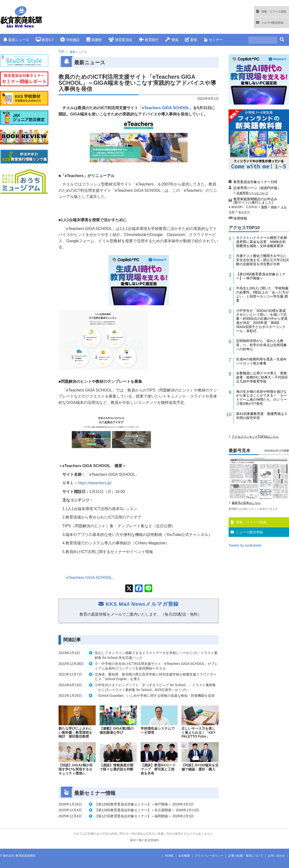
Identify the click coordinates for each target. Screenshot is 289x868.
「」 (89, 578)
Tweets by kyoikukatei (245, 606)
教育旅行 (149, 40)
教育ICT (45, 40)
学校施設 (70, 40)
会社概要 (184, 856)
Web (274, 267)
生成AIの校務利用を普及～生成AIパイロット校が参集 (261, 422)
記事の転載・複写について (246, 856)
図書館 (94, 40)
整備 (172, 40)
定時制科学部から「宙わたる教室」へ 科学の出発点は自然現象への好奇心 (261, 405)
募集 (191, 40)
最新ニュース (16, 40)
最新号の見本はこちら (246, 563)
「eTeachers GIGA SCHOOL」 (166, 108)
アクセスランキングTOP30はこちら (255, 497)
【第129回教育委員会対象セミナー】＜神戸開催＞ (261, 337)
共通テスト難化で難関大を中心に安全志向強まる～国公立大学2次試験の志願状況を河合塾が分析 (262, 320)
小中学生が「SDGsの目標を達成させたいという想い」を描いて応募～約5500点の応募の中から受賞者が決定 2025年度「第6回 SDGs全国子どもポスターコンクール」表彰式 (262, 381)
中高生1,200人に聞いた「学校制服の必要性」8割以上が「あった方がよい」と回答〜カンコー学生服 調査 (262, 355)
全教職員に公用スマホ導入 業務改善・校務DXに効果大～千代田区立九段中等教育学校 (262, 438)
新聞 (264, 267)
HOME (169, 856)
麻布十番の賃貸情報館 (144, 840)
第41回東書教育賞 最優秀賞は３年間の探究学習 (262, 476)
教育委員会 (120, 40)
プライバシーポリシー (209, 856)
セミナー (213, 40)
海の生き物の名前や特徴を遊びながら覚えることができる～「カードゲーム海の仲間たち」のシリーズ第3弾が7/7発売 (261, 458)
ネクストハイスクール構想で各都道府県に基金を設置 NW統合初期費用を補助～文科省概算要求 (261, 302)
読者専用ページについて (253, 253)
